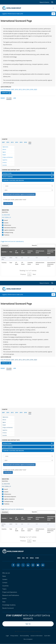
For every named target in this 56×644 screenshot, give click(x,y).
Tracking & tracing (8, 233)
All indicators (6, 215)
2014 (17, 142)
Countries (5, 586)
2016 (21, 142)
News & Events (45, 2)
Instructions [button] (7, 173)
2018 (25, 142)
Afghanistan (5, 147)
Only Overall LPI (6, 217)
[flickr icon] (43, 565)
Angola (4, 155)
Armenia (5, 163)
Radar (3, 98)
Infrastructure (7, 225)
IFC (27, 558)
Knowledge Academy (9, 605)
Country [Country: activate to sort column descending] (4, 252)
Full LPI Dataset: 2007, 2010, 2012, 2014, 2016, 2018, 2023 (19, 90)
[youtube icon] (38, 565)
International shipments (10, 228)
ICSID (37, 558)
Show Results (8, 203)
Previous (23, 274)
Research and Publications (11, 595)
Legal (7, 636)
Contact (5, 583)
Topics (4, 589)
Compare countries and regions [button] (13, 180)
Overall (6, 220)
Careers (5, 579)
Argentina (5, 160)
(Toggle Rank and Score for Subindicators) (12, 241)
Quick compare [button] (8, 177)
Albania (4, 149)
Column (9, 98)
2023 (30, 142)
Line (15, 98)
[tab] (28, 173)
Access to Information (37, 636)
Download (6, 93)
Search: (44, 245)
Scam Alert (47, 636)
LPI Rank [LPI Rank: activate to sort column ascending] (17, 252)
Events (4, 599)
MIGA (32, 558)
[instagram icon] (33, 565)
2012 (12, 142)
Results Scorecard (8, 608)
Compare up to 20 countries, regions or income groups (19, 194)
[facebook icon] (13, 565)
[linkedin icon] (28, 565)
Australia (5, 165)
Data (4, 602)
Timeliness (6, 235)
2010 (8, 142)
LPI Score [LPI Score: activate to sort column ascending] (23, 252)
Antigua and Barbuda (8, 157)
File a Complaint (28, 639)
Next (34, 274)
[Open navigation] (53, 8)
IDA (23, 558)
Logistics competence (9, 230)
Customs (6, 223)
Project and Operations (10, 592)
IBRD (19, 558)
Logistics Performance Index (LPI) (12, 14)
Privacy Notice (14, 636)
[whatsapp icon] (18, 565)
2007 (3, 142)
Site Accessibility (24, 636)
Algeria (4, 152)
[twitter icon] (23, 565)
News (4, 576)
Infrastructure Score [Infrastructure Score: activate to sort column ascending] (40, 252)
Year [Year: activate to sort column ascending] (11, 252)
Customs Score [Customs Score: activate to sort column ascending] (30, 252)
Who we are (6, 573)
